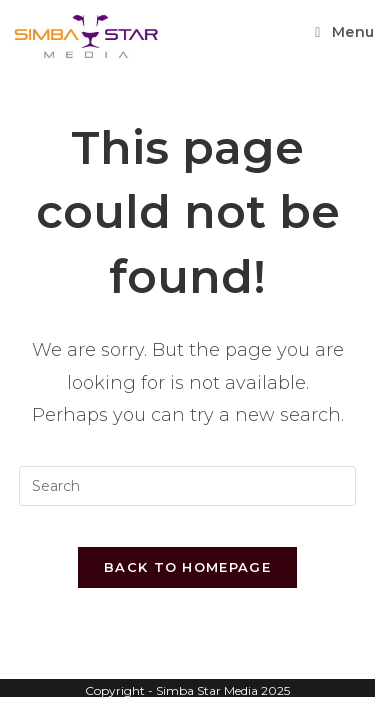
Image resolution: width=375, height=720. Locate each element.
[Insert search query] (188, 486)
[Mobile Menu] (345, 32)
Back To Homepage (187, 567)
